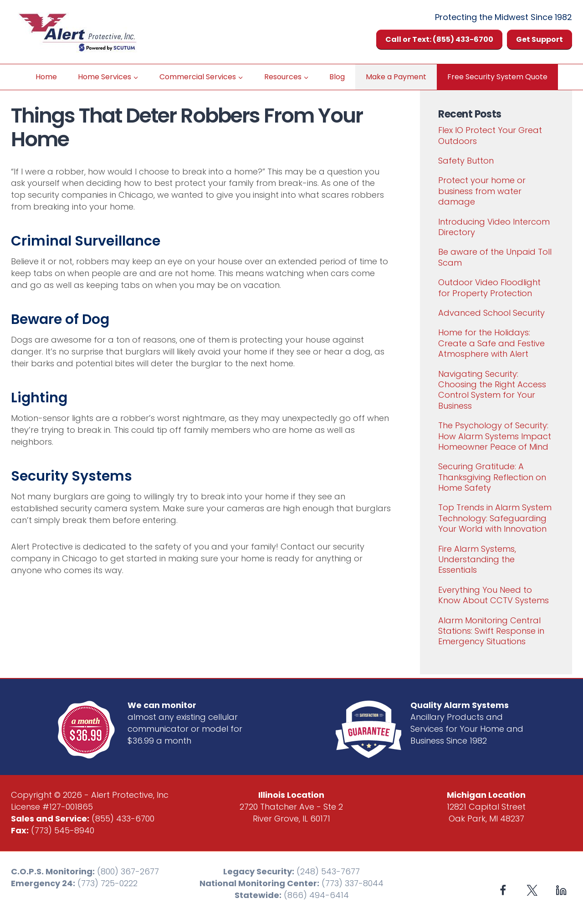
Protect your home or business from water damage (482, 191)
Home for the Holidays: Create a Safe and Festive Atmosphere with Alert (491, 343)
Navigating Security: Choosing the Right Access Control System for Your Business (492, 390)
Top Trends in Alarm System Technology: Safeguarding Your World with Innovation (495, 518)
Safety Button (466, 161)
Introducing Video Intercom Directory (494, 227)
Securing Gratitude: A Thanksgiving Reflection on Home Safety (492, 477)
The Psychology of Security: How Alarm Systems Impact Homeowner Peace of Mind (495, 436)
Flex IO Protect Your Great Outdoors (490, 135)
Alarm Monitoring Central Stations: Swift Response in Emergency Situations (491, 631)
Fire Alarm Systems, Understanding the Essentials (477, 560)
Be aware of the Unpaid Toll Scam (495, 257)
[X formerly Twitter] (532, 890)
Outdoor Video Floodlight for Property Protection (489, 287)
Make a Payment (396, 77)
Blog (337, 77)
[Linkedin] (561, 890)
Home (46, 77)
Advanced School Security (491, 313)
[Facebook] (503, 890)
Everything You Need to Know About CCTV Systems (494, 595)
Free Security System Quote (497, 77)
